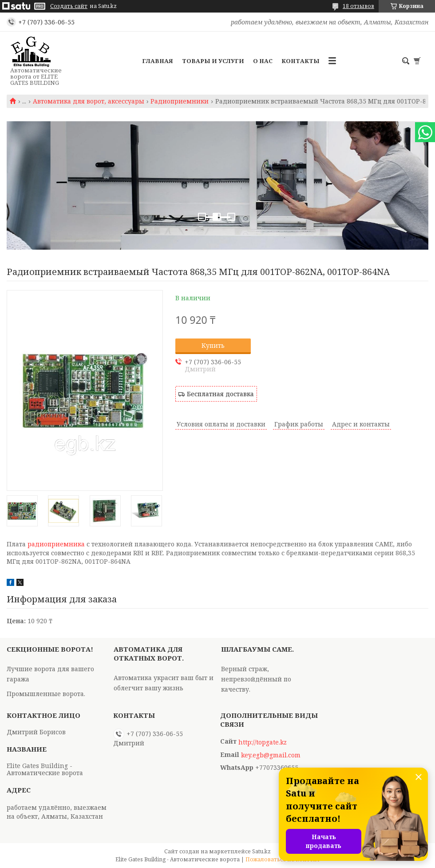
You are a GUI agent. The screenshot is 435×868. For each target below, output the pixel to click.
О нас (263, 61)
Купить (213, 345)
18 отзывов (358, 6)
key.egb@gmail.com (271, 755)
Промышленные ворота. (46, 694)
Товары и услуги (213, 61)
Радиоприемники (180, 101)
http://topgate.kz (263, 742)
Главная (158, 61)
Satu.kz (261, 851)
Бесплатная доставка (220, 394)
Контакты (301, 61)
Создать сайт (69, 6)
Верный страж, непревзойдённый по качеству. (256, 679)
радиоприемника (56, 544)
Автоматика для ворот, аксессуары (89, 101)
